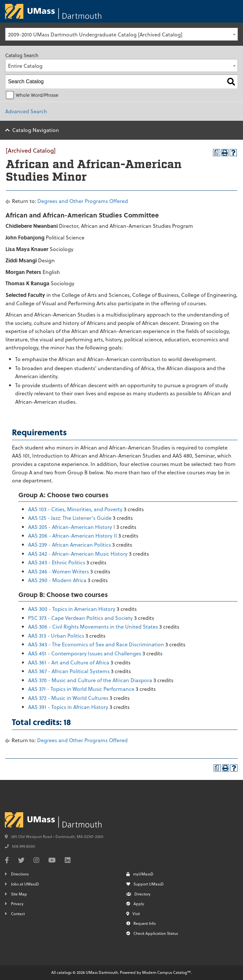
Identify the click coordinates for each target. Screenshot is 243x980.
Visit (133, 914)
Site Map (19, 894)
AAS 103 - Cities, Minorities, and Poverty (75, 509)
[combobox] (121, 34)
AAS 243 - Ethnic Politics (57, 562)
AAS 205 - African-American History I (72, 527)
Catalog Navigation (36, 130)
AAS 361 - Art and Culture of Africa (69, 662)
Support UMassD (145, 884)
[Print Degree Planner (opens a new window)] (217, 153)
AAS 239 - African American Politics (69, 545)
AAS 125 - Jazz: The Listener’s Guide (70, 518)
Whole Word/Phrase (37, 95)
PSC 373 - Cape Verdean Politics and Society (80, 618)
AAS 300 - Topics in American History (72, 609)
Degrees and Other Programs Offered (83, 201)
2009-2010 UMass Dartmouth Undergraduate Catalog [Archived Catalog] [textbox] (95, 34)
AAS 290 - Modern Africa (57, 580)
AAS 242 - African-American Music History (78, 554)
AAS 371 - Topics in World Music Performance (81, 689)
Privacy (17, 904)
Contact (18, 914)
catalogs (64, 972)
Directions (20, 874)
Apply (135, 904)
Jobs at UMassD (25, 884)
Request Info (141, 923)
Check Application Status (152, 933)
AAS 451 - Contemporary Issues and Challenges (85, 653)
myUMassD (140, 874)
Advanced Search (26, 111)
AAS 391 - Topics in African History (68, 707)
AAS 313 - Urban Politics (56, 636)
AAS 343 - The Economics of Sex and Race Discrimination (96, 644)
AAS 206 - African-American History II (73, 535)
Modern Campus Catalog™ (166, 972)
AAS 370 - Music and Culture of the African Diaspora (90, 680)
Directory (138, 894)
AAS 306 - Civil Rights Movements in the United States (93, 626)
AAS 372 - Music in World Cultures (68, 698)
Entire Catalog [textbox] (25, 66)
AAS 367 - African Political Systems (69, 671)
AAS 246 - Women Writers (58, 571)
